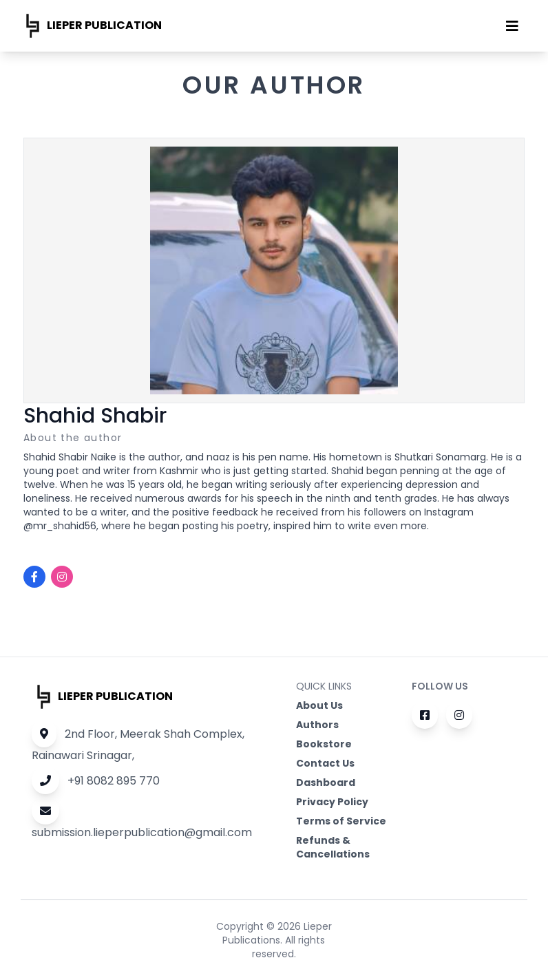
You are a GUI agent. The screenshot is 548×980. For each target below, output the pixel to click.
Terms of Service (341, 821)
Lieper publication (91, 26)
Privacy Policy (332, 802)
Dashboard (326, 782)
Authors (317, 725)
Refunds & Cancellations (333, 847)
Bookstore (324, 744)
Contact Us (325, 763)
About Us (319, 705)
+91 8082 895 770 (96, 781)
